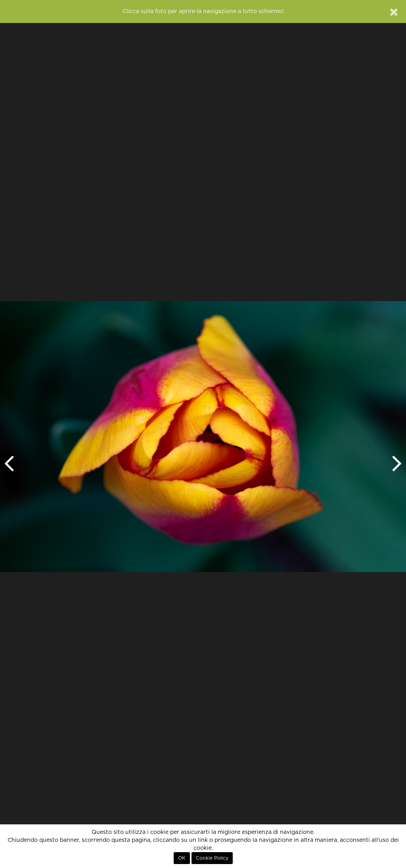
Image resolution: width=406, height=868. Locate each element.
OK (182, 858)
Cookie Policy (212, 858)
